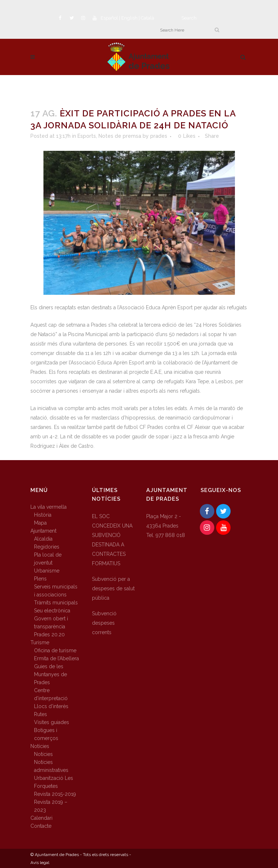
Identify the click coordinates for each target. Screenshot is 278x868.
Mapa (40, 523)
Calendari (41, 818)
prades (159, 136)
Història (43, 515)
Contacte (41, 826)
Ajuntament (43, 531)
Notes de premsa (120, 136)
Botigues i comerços (46, 734)
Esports (87, 136)
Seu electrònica (52, 611)
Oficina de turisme (55, 650)
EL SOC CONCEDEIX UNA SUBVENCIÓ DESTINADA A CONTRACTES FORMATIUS (112, 540)
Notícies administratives (51, 766)
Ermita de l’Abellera (56, 658)
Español (109, 18)
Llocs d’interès (51, 706)
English (129, 18)
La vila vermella (49, 507)
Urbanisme (47, 571)
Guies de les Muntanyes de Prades (50, 674)
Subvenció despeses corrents (104, 623)
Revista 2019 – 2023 (51, 806)
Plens (40, 579)
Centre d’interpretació (51, 694)
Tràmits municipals (56, 603)
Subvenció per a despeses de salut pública (113, 588)
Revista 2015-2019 (55, 794)
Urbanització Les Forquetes (54, 782)
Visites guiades (52, 722)
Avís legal (40, 863)
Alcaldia (43, 539)
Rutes (41, 714)
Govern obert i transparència (51, 623)
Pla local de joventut (48, 559)
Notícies (40, 746)
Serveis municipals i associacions (56, 591)
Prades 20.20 (49, 635)
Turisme (40, 642)
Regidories (47, 547)
